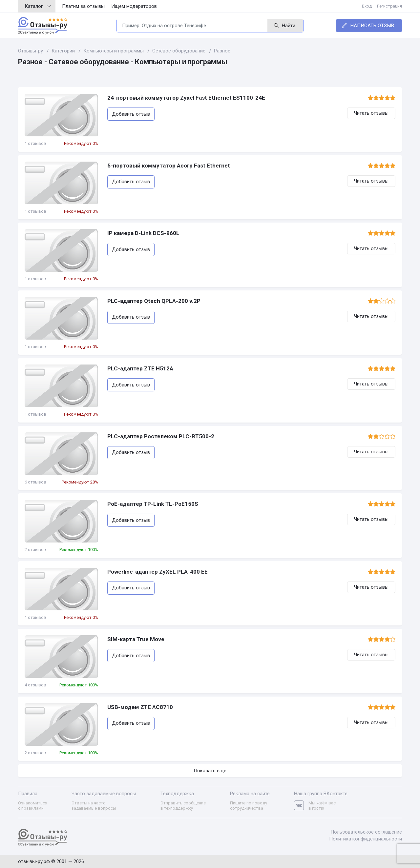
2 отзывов (35, 550)
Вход (367, 6)
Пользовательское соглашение (366, 832)
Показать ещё (210, 771)
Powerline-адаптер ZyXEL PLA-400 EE (157, 572)
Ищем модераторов (134, 6)
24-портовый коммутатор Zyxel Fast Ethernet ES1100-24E (186, 98)
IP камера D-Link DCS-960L (143, 233)
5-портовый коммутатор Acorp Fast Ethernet (169, 166)
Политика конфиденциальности (366, 839)
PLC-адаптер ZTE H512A (140, 368)
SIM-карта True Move (136, 639)
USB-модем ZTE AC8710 (140, 707)
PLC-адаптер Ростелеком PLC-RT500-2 (161, 436)
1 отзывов (35, 143)
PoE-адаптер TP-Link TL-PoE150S (153, 504)
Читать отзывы (371, 113)
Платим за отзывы (83, 6)
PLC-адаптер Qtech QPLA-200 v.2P (154, 301)
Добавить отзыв (131, 114)
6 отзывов (35, 482)
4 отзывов (35, 685)
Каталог (38, 6)
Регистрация (389, 6)
